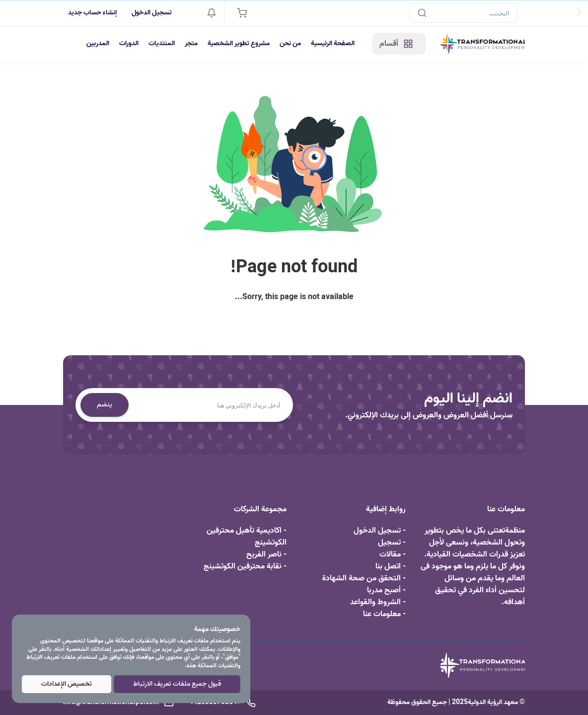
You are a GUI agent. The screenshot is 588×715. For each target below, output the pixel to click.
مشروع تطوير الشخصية (239, 43)
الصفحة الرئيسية (333, 43)
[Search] (464, 13)
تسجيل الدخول (152, 13)
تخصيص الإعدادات (67, 684)
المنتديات (162, 43)
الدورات (129, 43)
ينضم (105, 405)
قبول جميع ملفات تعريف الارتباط (177, 684)
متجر (191, 43)
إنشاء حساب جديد (92, 13)
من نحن (290, 43)
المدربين (98, 43)
